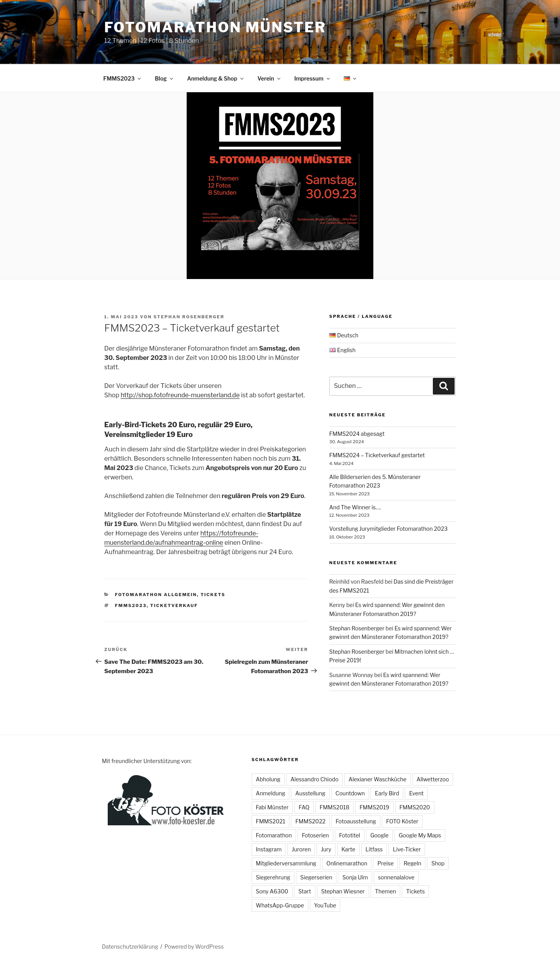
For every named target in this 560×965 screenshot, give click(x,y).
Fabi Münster (272, 807)
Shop (438, 863)
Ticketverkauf (174, 605)
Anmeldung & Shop (216, 78)
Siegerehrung (273, 877)
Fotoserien (315, 835)
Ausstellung (310, 793)
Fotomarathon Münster (215, 27)
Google (379, 835)
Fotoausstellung (356, 821)
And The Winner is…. (355, 507)
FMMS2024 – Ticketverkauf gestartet (377, 455)
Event (416, 793)
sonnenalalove (396, 877)
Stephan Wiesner (343, 891)
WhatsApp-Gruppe (280, 905)
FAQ (304, 807)
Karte (348, 849)
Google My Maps (420, 835)
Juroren (301, 849)
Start (304, 891)
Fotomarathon (274, 835)
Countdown (350, 793)
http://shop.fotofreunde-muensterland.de (180, 395)
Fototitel (350, 835)
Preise (385, 863)
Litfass (374, 849)
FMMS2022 (310, 821)
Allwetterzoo (433, 779)
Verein (269, 78)
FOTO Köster (402, 821)
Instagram (269, 849)
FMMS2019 (374, 807)
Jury (326, 849)
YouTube (325, 905)
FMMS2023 (123, 78)
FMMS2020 (415, 807)
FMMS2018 (335, 807)
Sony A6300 (272, 891)
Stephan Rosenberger (189, 317)
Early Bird (387, 793)
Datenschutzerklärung (130, 947)
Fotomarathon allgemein (156, 595)
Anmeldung (271, 793)
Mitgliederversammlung (286, 863)
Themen (385, 891)
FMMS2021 (271, 821)
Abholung (268, 779)
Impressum (313, 78)
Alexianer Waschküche (377, 779)
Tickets (213, 595)
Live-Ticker (407, 849)
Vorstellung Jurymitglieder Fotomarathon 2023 (388, 529)
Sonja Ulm (355, 877)
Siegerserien (316, 877)
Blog (164, 78)
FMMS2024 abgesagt (357, 434)
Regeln (412, 863)
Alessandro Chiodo (314, 779)
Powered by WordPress (194, 947)
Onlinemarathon (347, 863)
